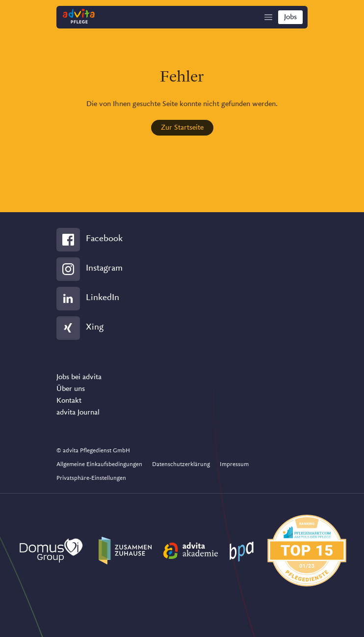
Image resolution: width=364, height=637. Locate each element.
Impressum (234, 464)
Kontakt (69, 401)
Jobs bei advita (79, 377)
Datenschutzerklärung (181, 464)
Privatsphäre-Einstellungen (91, 478)
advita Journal (78, 413)
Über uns (71, 389)
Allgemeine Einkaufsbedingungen (99, 464)
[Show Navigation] (268, 17)
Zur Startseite (182, 128)
